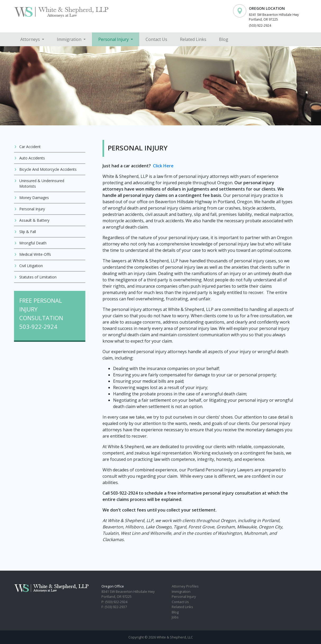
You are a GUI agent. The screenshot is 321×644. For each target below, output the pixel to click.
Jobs (175, 617)
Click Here (163, 166)
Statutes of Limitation (38, 277)
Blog (224, 39)
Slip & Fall (28, 232)
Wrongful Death (33, 243)
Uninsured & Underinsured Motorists (42, 183)
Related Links (193, 39)
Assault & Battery (34, 220)
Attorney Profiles (185, 586)
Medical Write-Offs (35, 254)
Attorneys (31, 39)
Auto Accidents (32, 158)
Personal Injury (114, 39)
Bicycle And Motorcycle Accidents (48, 169)
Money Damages (34, 198)
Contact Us (156, 39)
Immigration (70, 39)
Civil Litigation (31, 266)
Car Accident (30, 147)
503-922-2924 (38, 326)
